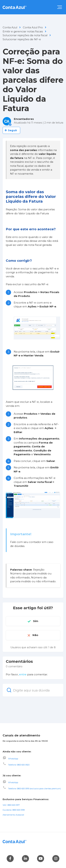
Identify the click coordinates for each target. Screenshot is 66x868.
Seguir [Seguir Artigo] (13, 130)
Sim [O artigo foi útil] (36, 621)
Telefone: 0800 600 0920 (19, 765)
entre (23, 674)
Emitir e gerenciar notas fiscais (23, 31)
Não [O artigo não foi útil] (35, 635)
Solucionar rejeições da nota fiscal (25, 35)
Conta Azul (10, 27)
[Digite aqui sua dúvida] (33, 690)
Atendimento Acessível (13, 815)
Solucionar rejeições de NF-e (22, 39)
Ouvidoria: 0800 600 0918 (14, 810)
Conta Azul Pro (33, 27)
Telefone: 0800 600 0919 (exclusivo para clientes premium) (34, 789)
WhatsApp (13, 758)
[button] (60, 7)
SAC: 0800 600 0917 (11, 805)
